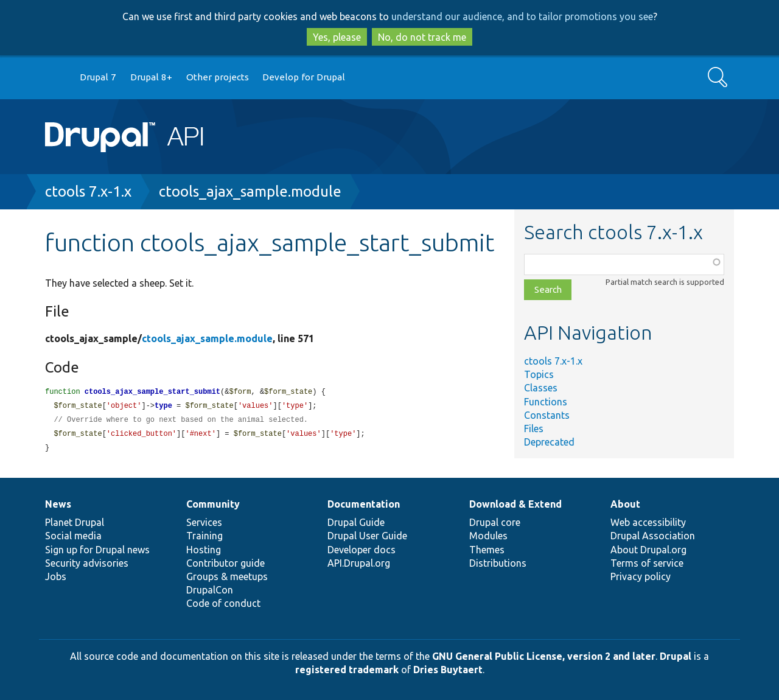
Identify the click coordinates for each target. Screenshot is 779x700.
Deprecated (549, 442)
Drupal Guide (356, 522)
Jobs (56, 576)
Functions (546, 402)
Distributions (498, 563)
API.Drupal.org (359, 563)
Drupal (676, 656)
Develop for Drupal (304, 77)
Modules (488, 536)
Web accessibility (648, 522)
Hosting (204, 550)
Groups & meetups (227, 576)
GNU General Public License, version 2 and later (544, 656)
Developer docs (362, 550)
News (58, 504)
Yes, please (337, 37)
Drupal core (495, 522)
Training (204, 536)
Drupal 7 (98, 77)
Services (204, 522)
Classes (541, 388)
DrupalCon (210, 590)
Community (213, 504)
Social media (73, 536)
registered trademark (347, 670)
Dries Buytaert (448, 670)
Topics (539, 374)
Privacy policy (641, 576)
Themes (487, 550)
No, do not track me (422, 37)
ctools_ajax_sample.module (250, 191)
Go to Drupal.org (57, 78)
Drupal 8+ (151, 77)
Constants (547, 415)
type (163, 407)
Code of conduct (223, 603)
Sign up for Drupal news (97, 550)
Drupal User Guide (367, 536)
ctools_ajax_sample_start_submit (152, 392)
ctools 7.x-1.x (88, 191)
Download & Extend (515, 504)
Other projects (218, 77)
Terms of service (647, 563)
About (625, 504)
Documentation (364, 504)
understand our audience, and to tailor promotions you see (522, 16)
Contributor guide (225, 563)
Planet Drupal (75, 522)
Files (534, 429)
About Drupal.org (648, 550)
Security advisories (87, 563)
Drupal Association (653, 536)
